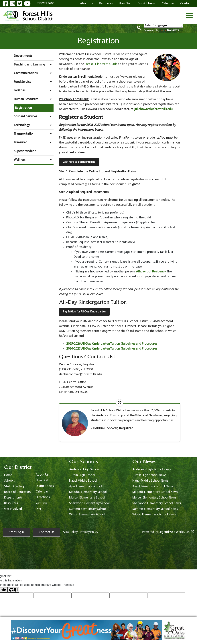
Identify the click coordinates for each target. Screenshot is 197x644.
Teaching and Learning (34, 65)
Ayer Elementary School (85, 486)
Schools (9, 481)
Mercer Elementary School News (154, 498)
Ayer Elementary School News (153, 486)
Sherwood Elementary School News (157, 503)
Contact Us (46, 532)
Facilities (34, 90)
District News (146, 4)
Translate (170, 30)
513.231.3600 (45, 4)
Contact (186, 4)
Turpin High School (82, 475)
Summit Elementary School (88, 509)
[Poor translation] (13, 590)
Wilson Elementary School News (154, 515)
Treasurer (34, 142)
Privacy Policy (89, 532)
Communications (34, 73)
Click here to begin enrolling (79, 162)
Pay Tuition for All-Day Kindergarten (84, 312)
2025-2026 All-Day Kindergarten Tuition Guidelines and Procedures (112, 344)
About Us (86, 4)
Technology (34, 125)
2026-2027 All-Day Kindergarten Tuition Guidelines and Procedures (112, 349)
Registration (23, 108)
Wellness (34, 160)
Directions (43, 497)
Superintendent (25, 151)
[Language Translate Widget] (163, 26)
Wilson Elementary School (87, 515)
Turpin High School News (149, 475)
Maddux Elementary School (88, 492)
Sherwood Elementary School (89, 503)
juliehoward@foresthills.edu (153, 109)
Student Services (34, 116)
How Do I (125, 4)
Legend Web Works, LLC (176, 532)
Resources (106, 4)
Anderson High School (84, 469)
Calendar (168, 4)
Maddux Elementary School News (155, 492)
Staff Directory (14, 486)
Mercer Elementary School (87, 498)
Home (8, 475)
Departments (23, 56)
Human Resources (34, 99)
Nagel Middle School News (150, 481)
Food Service (34, 82)
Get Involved (13, 509)
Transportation (34, 134)
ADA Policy (70, 532)
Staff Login (16, 532)
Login (40, 509)
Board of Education (17, 492)
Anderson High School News (152, 469)
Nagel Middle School (83, 481)
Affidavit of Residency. (151, 272)
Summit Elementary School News (155, 509)
